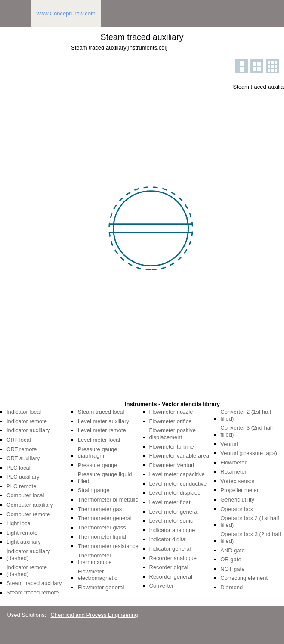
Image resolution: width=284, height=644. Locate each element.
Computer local (25, 495)
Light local (19, 523)
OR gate (231, 559)
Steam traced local (101, 412)
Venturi (229, 444)
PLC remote (21, 486)
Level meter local (99, 440)
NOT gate (232, 569)
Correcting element (244, 578)
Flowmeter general (101, 587)
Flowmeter (233, 463)
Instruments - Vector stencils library (172, 404)
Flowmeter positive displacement (173, 434)
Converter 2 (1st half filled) (246, 415)
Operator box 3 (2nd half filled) (251, 537)
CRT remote (22, 449)
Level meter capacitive (177, 474)
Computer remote (28, 514)
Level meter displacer (176, 493)
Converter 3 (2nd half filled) (247, 431)
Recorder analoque (173, 558)
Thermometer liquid (102, 537)
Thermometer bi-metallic (108, 500)
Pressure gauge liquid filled (105, 478)
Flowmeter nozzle (171, 412)
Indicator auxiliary (28, 430)
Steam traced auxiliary (34, 583)
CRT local (19, 440)
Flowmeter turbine (172, 447)
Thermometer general (105, 518)
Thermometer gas (100, 509)
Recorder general (171, 577)
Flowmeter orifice (171, 421)
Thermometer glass (102, 528)
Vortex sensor (238, 481)
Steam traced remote (32, 593)
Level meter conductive (178, 484)
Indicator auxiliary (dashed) (28, 555)
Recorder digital (169, 567)
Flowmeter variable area (179, 456)
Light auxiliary (24, 542)
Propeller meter (239, 490)
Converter (162, 586)
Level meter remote (102, 430)
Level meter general (174, 512)
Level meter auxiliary (103, 421)
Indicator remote (27, 421)
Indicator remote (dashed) (27, 571)
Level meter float (170, 502)
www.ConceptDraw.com (66, 14)
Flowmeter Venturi (172, 465)
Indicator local (24, 412)
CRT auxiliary (23, 458)
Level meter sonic (171, 521)
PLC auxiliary (23, 477)
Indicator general (170, 549)
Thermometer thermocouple (95, 559)
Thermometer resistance (108, 546)
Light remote (22, 533)
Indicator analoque (172, 530)
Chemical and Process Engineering (94, 615)
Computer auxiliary (30, 505)
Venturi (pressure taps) (249, 453)
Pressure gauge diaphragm (98, 453)
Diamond (232, 587)
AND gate (232, 550)
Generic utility (237, 500)
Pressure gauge (98, 465)
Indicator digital (168, 539)
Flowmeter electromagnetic (98, 575)
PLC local (19, 468)
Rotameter (233, 472)
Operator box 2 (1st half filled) (250, 522)
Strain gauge (94, 490)
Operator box (237, 509)
